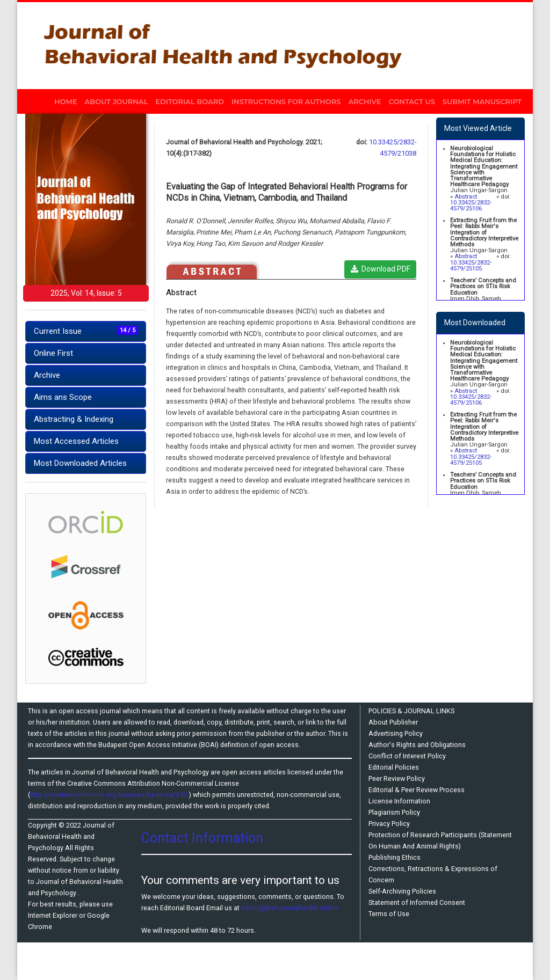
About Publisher (393, 722)
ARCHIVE (364, 101)
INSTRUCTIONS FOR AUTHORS (286, 101)
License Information (399, 801)
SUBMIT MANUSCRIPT (482, 101)
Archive (47, 375)
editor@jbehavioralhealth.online (290, 908)
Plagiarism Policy (394, 812)
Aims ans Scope (63, 397)
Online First (53, 353)
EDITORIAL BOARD (190, 101)
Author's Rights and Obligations (417, 745)
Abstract (466, 197)
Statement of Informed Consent (417, 902)
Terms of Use (389, 914)
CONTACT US (412, 101)
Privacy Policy (389, 824)
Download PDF (381, 269)
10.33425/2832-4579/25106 (471, 206)
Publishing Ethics (395, 857)
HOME (68, 100)
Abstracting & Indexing (74, 419)
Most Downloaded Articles (80, 463)
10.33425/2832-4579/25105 (471, 266)
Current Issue (86, 331)
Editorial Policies (394, 767)
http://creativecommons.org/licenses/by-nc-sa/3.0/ (110, 795)
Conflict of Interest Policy (407, 756)
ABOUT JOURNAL (117, 101)
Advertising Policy (396, 733)
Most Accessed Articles (76, 441)
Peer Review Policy (397, 778)
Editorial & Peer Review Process (417, 790)
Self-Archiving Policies (402, 891)
